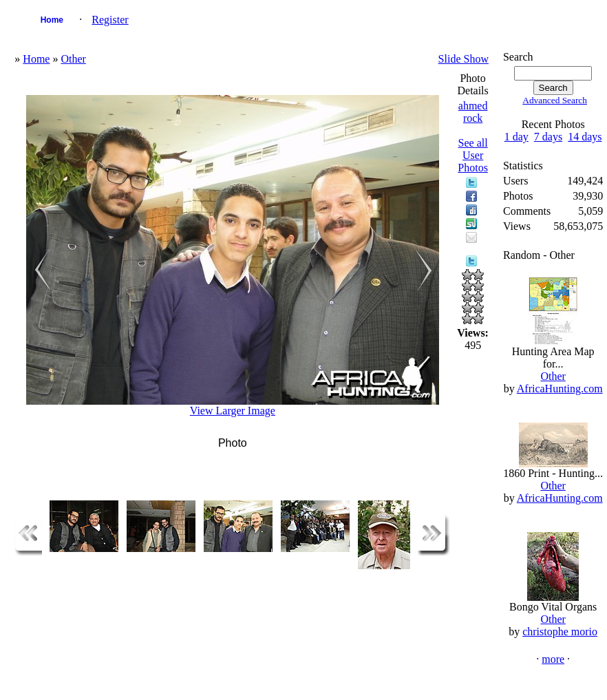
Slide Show (464, 59)
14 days (585, 137)
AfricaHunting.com (560, 389)
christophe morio (560, 632)
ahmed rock (473, 112)
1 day (517, 137)
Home (52, 20)
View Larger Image (233, 411)
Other (73, 59)
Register (110, 20)
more (553, 659)
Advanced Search (555, 100)
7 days (548, 137)
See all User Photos (473, 155)
